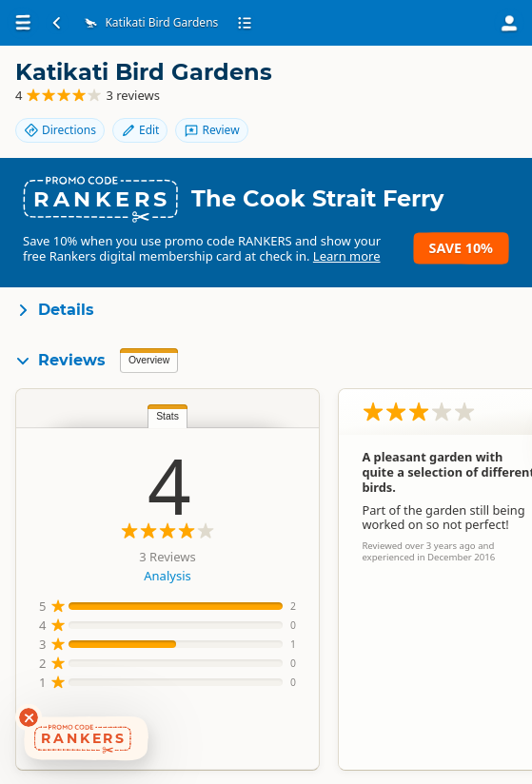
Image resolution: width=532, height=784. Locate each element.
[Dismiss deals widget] (29, 717)
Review (211, 130)
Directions (60, 130)
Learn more (347, 256)
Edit (140, 130)
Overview (149, 360)
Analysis (167, 576)
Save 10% (461, 248)
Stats (167, 416)
